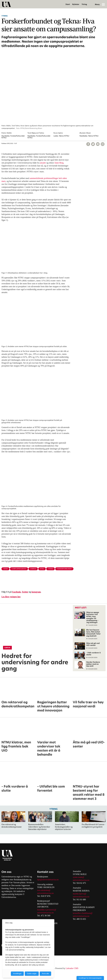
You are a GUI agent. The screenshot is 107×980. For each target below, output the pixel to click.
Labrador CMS (72, 968)
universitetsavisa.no (45, 893)
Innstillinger (17, 974)
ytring (50, 569)
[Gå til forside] (6, 4)
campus (33, 569)
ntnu (42, 569)
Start (68, 4)
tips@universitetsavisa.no (48, 880)
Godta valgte (32, 974)
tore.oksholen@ (44, 890)
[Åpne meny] (103, 4)
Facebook (16, 592)
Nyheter (76, 4)
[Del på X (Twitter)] (93, 144)
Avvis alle (45, 974)
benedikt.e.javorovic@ (47, 910)
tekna (5, 569)
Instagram (36, 592)
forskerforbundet (64, 569)
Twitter (25, 592)
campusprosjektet (19, 569)
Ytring (84, 4)
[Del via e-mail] (98, 144)
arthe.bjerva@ (80, 894)
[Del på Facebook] (88, 144)
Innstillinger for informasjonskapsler (90, 978)
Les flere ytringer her (11, 597)
